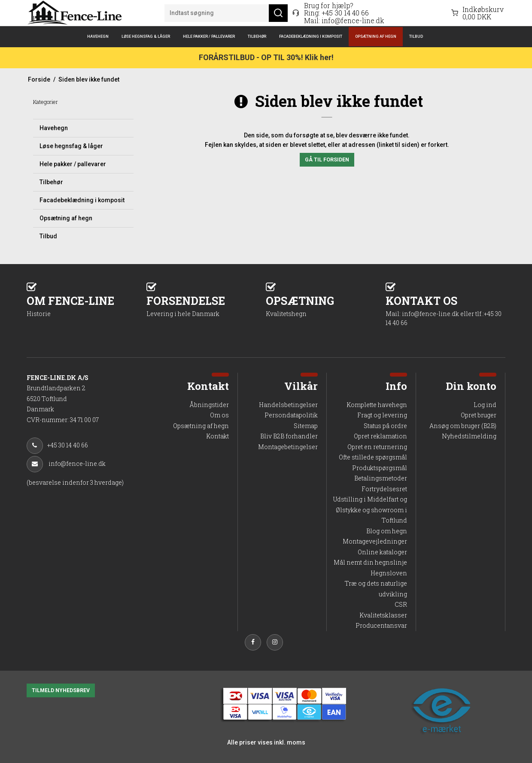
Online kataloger (382, 552)
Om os (219, 415)
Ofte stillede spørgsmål (373, 457)
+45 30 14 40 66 (345, 13)
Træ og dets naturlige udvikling (376, 589)
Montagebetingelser (288, 447)
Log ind (485, 405)
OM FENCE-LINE (87, 306)
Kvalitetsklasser (383, 615)
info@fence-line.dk (353, 20)
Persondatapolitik (291, 415)
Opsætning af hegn (376, 36)
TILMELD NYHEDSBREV (61, 690)
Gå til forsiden (327, 160)
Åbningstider (209, 405)
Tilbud (416, 36)
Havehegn (98, 36)
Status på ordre (385, 426)
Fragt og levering (382, 415)
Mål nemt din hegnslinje (370, 562)
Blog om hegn (387, 531)
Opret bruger (479, 415)
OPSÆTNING (326, 306)
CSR (401, 604)
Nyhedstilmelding (469, 436)
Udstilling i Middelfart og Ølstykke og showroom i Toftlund (370, 510)
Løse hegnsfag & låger (146, 36)
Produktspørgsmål (380, 468)
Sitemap (306, 426)
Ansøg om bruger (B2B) (463, 426)
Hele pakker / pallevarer (209, 36)
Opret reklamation (380, 436)
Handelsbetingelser (288, 405)
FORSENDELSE (206, 306)
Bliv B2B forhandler (289, 436)
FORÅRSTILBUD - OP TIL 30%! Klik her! (266, 57)
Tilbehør (257, 36)
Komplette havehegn (377, 405)
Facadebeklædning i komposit (311, 36)
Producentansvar (381, 625)
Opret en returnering (377, 447)
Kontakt (217, 436)
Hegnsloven (389, 573)
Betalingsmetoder (381, 478)
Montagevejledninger (375, 541)
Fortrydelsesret (384, 489)
